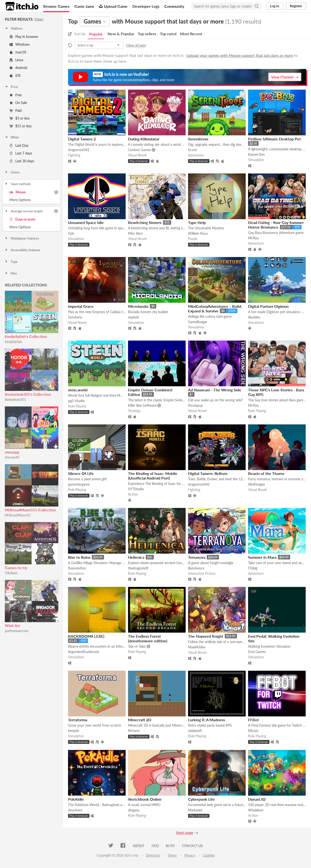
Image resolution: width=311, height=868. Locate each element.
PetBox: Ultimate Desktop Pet (274, 139)
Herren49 (12, 457)
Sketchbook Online (145, 799)
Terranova (197, 557)
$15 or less (21, 126)
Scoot (192, 150)
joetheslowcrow (17, 631)
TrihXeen (11, 573)
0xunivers (75, 810)
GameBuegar (198, 322)
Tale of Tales (137, 646)
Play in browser (24, 37)
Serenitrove (198, 139)
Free (16, 95)
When (12, 137)
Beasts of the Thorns (266, 473)
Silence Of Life (81, 473)
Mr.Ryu (253, 238)
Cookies (209, 855)
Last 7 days (21, 153)
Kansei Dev (256, 154)
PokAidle (76, 799)
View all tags (136, 45)
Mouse (18, 192)
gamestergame (79, 484)
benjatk (73, 731)
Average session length (24, 211)
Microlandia (138, 306)
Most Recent (191, 34)
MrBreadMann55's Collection (30, 510)
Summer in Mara (262, 557)
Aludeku (254, 317)
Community (174, 6)
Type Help (197, 222)
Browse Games (56, 6)
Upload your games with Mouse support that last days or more (240, 55)
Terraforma (78, 720)
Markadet (195, 810)
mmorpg (12, 452)
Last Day (19, 145)
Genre (12, 172)
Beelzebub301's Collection (28, 394)
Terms (172, 855)
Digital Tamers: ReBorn (208, 473)
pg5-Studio (76, 401)
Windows (20, 44)
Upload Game (113, 6)
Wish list (12, 625)
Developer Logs (146, 6)
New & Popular (121, 34)
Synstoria (75, 317)
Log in (275, 6)
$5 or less (20, 118)
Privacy (190, 855)
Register (296, 6)
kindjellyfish (13, 342)
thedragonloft (138, 568)
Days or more (22, 219)
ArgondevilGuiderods (84, 652)
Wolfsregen (257, 484)
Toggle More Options (32, 200)
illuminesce (196, 568)
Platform (14, 28)
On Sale (18, 103)
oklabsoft (195, 731)
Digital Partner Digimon (268, 306)
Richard (134, 731)
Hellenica (136, 557)
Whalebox (256, 810)
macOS (18, 52)
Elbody (253, 731)
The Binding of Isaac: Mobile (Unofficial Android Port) (153, 476)
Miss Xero (135, 233)
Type (11, 262)
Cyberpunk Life (201, 799)
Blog (170, 846)
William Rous (198, 233)
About (138, 846)
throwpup (195, 405)
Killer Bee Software (142, 405)
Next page (185, 832)
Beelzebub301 (15, 400)
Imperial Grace (81, 306)
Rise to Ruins (79, 557)
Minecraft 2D (140, 720)
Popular (96, 34)
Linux (16, 60)
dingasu (134, 810)
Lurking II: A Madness (207, 720)
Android (18, 68)
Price (11, 87)
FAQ (155, 846)
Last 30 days (22, 161)
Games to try (16, 568)
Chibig (253, 568)
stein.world (78, 390)
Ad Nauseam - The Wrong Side (215, 390)
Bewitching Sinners (145, 222)
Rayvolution (77, 568)
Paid (16, 110)
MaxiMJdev (197, 647)
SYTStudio (136, 489)
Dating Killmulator (144, 139)
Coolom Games (139, 150)
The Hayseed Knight (206, 636)
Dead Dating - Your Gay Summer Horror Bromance (276, 225)
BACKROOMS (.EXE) (86, 636)
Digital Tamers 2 (82, 139)
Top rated (168, 34)
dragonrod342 (79, 150)
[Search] (257, 6)
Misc (11, 273)
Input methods (18, 184)
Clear (39, 19)
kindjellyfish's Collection (26, 336)
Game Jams (84, 6)
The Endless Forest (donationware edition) (148, 638)
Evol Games (257, 652)
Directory (153, 855)
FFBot (253, 720)
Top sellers (147, 34)
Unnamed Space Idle (86, 222)
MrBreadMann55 (18, 515)
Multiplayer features (22, 238)
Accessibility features (22, 250)
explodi (133, 317)
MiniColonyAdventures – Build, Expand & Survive (215, 309)
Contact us (192, 846)
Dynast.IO (257, 799)
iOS (15, 75)
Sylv (71, 233)
